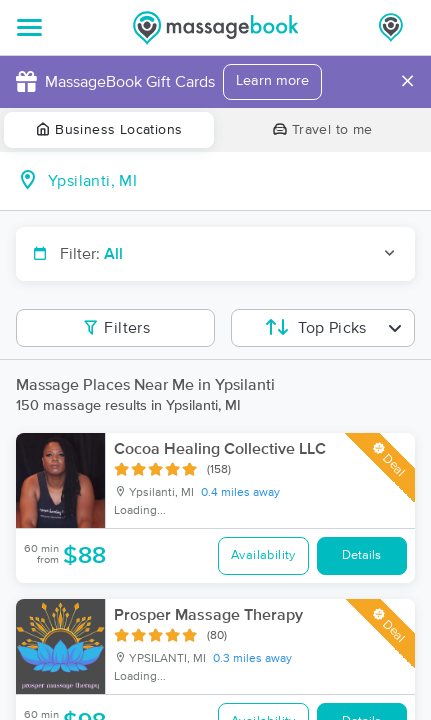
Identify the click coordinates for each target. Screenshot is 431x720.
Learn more (272, 81)
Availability (263, 555)
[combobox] (231, 181)
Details (361, 555)
